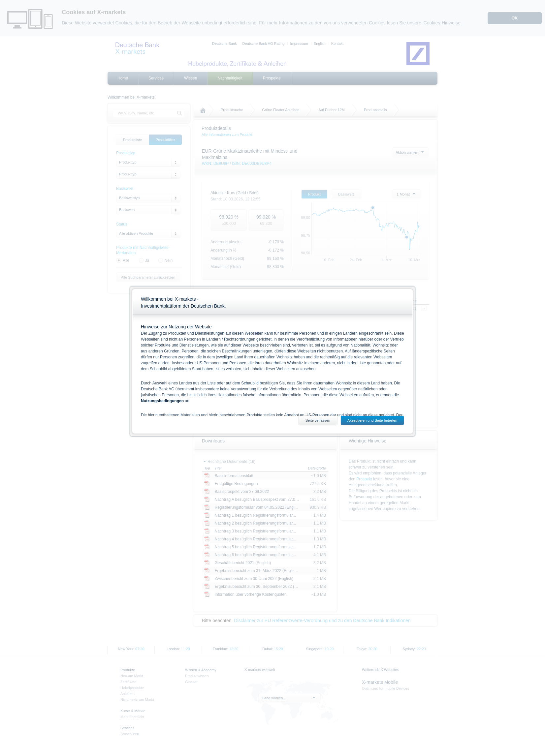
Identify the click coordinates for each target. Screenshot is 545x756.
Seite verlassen (318, 420)
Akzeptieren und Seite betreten (372, 420)
